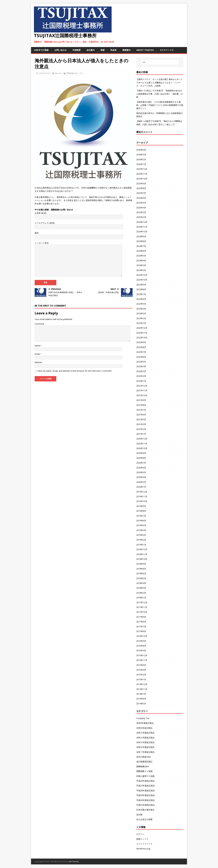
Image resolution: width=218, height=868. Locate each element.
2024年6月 (141, 251)
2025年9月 (141, 184)
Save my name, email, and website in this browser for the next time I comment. (75, 371)
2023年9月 (141, 285)
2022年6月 (141, 357)
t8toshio (58, 73)
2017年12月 (142, 602)
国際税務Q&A (72, 73)
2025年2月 (141, 217)
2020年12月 (142, 439)
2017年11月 (142, 607)
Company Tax (143, 718)
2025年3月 (141, 212)
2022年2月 (141, 376)
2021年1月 (141, 434)
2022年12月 (142, 328)
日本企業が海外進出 (145, 810)
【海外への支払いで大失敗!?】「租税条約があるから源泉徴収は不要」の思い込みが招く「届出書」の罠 (160, 94)
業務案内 (126, 50)
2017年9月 (141, 617)
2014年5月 (141, 704)
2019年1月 (141, 545)
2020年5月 (141, 472)
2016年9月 (141, 641)
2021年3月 (141, 424)
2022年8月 (141, 347)
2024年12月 (142, 222)
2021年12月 (142, 386)
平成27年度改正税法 (146, 786)
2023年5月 (141, 304)
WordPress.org (143, 849)
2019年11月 (142, 496)
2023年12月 (142, 275)
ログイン (140, 834)
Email (37, 354)
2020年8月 (141, 458)
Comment (39, 324)
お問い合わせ (60, 50)
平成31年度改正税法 (146, 805)
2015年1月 (141, 679)
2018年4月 (141, 583)
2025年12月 (142, 169)
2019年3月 (141, 535)
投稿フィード (142, 839)
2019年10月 (142, 501)
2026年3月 (141, 155)
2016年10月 (142, 636)
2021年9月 (141, 400)
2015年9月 (141, 665)
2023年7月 (141, 294)
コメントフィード (144, 844)
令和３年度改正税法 (145, 733)
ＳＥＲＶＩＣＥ (167, 50)
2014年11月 (142, 689)
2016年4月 (141, 650)
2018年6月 (141, 573)
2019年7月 (141, 516)
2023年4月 (141, 309)
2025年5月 (141, 203)
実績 (103, 50)
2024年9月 (141, 236)
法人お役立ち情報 (144, 819)
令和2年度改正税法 (145, 723)
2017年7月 (141, 627)
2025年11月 (142, 174)
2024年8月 (141, 241)
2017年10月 (142, 612)
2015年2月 (141, 675)
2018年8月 (141, 569)
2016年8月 (141, 646)
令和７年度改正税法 (145, 752)
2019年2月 (141, 540)
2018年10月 (142, 559)
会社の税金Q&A (144, 757)
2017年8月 (141, 622)
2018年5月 (141, 578)
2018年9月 (141, 564)
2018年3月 (141, 588)
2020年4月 (141, 477)
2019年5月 (141, 525)
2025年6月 (141, 198)
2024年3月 (141, 265)
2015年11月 (142, 660)
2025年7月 (141, 193)
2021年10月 (142, 395)
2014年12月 (142, 684)
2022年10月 (142, 338)
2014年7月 (141, 694)
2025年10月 (142, 179)
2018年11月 (142, 554)
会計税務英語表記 (144, 762)
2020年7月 (141, 463)
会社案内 (91, 50)
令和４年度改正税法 (145, 738)
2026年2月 (141, 159)
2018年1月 (141, 598)
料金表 (113, 50)
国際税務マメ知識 (144, 771)
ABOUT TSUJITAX (145, 50)
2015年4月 (141, 670)
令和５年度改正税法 (145, 742)
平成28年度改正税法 (146, 790)
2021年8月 (141, 405)
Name (38, 346)
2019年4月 (141, 530)
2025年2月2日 (45, 73)
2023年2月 (141, 318)
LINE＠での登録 (41, 50)
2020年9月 (141, 453)
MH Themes (74, 862)
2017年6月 (141, 631)
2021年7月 (141, 410)
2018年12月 (142, 549)
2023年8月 (141, 289)
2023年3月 (141, 313)
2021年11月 (142, 390)
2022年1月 (141, 381)
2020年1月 (141, 487)
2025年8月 (141, 188)
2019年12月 (142, 492)
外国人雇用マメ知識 (145, 776)
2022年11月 (142, 333)
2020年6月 (141, 468)
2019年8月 (141, 511)
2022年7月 (141, 352)
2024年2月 (141, 270)
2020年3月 (141, 482)
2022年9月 (141, 342)
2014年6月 (141, 699)
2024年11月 (142, 227)
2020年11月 (142, 444)
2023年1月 (141, 323)
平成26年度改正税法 (146, 781)
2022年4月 (141, 366)
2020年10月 (142, 448)
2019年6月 (141, 521)
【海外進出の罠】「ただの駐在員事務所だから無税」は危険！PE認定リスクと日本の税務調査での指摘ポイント (160, 105)
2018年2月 (141, 593)
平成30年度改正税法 (146, 800)
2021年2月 (141, 429)
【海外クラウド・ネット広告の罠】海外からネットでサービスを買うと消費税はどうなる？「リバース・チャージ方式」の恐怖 (160, 82)
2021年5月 (141, 419)
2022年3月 (141, 371)
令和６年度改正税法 (145, 747)
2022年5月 (141, 362)
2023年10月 (142, 280)
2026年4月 (141, 150)
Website (38, 362)
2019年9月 (141, 506)
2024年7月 (141, 246)
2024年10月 (142, 232)
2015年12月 (142, 655)
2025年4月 (141, 208)
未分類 (139, 815)
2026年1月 (141, 164)
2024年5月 (141, 256)
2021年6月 (141, 415)
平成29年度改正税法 (146, 795)
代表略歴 (77, 50)
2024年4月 (141, 261)
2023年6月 (141, 299)
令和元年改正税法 (144, 728)
